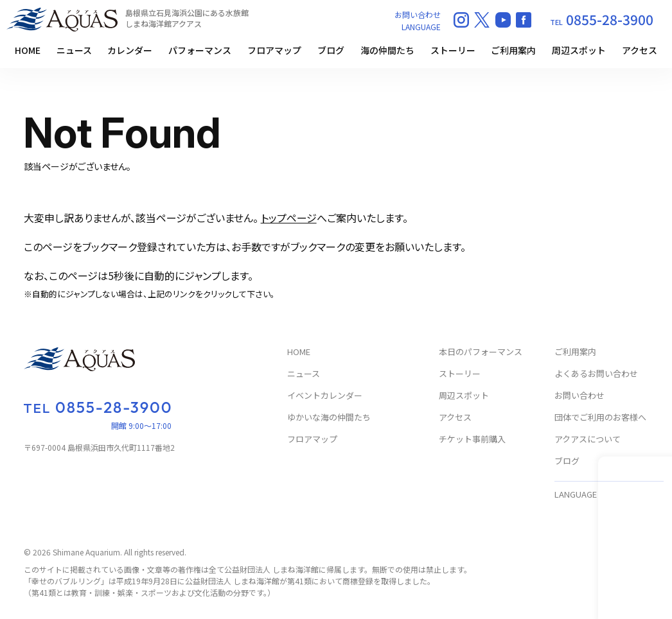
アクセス (640, 50)
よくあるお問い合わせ (596, 374)
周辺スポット (579, 50)
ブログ (331, 50)
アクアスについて (588, 440)
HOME (28, 50)
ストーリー (453, 50)
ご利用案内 (513, 50)
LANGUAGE (421, 27)
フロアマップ (274, 50)
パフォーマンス (200, 50)
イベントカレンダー (325, 396)
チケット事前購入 (472, 440)
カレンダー (130, 50)
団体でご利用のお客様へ (600, 418)
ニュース (74, 50)
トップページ (289, 218)
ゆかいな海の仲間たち (329, 418)
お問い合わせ (418, 14)
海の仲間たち (387, 50)
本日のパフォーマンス (481, 352)
